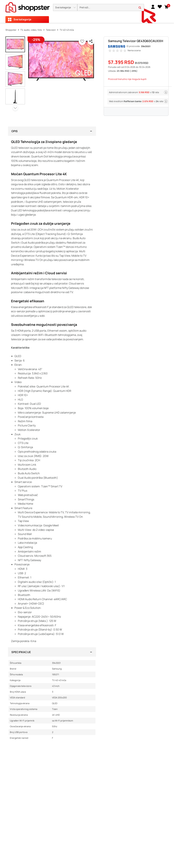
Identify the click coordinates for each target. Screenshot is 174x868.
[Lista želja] (160, 7)
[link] (153, 7)
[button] (65, 7)
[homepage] (28, 6)
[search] (111, 8)
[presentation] (87, 11)
